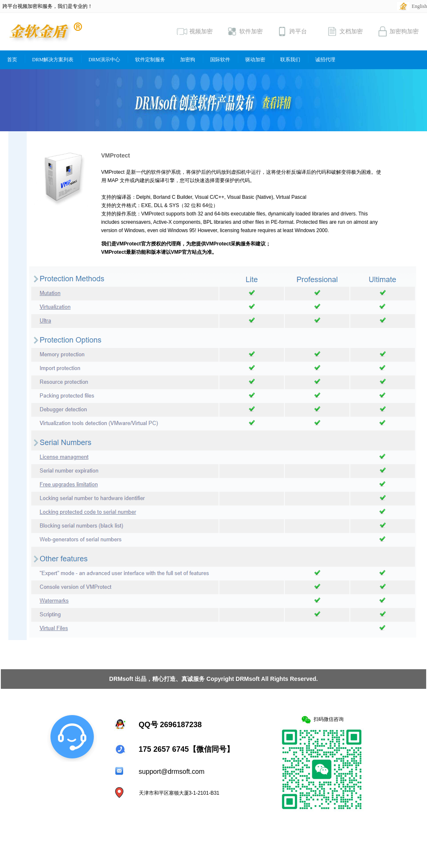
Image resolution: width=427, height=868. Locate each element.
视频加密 (195, 31)
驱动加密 (255, 60)
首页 (12, 60)
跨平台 (292, 31)
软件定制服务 (150, 60)
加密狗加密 (398, 31)
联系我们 (290, 60)
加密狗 (188, 60)
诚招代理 (325, 60)
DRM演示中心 (104, 60)
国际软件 (220, 60)
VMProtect (116, 155)
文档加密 (345, 31)
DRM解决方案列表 (53, 60)
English (419, 6)
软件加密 (245, 31)
